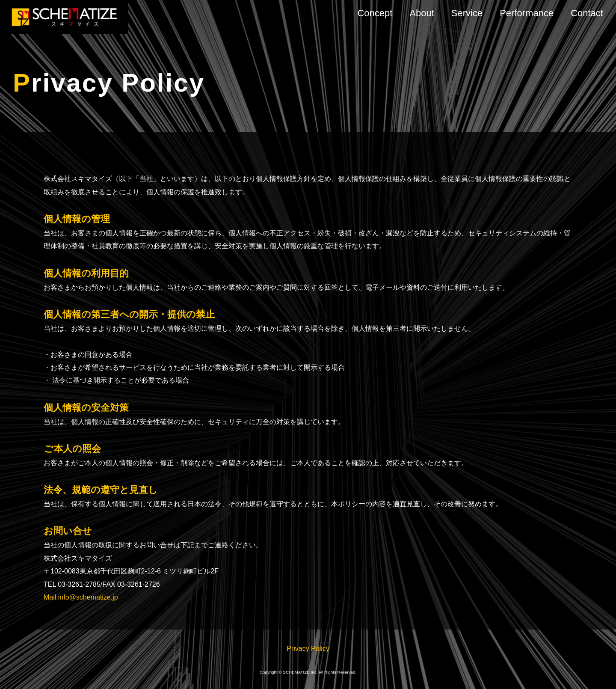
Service (467, 13)
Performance (527, 13)
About (422, 13)
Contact (587, 13)
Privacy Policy (308, 649)
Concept (375, 13)
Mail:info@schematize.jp (81, 597)
